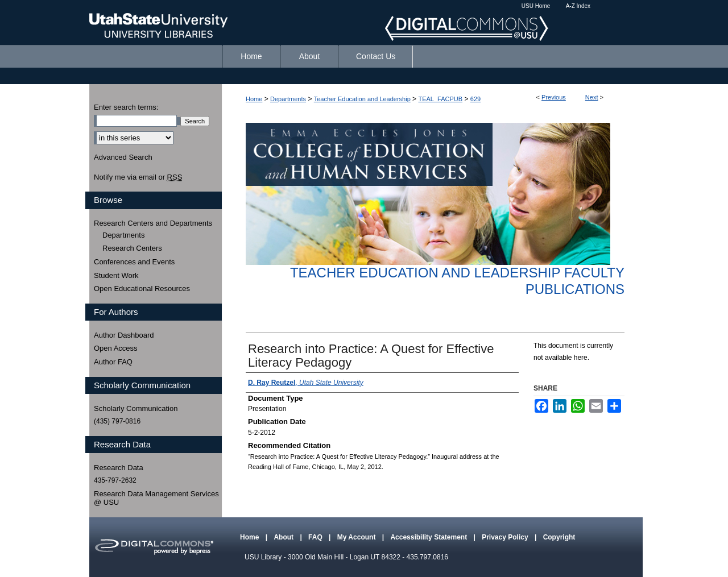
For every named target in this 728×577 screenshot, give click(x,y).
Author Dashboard (124, 335)
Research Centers (132, 248)
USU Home (536, 6)
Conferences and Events (134, 262)
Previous (554, 97)
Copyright (559, 537)
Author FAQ (113, 362)
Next (592, 97)
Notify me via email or (138, 177)
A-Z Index (578, 6)
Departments (288, 99)
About (284, 537)
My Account (357, 537)
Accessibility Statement (429, 537)
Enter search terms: (126, 107)
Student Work (116, 275)
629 (475, 99)
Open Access (116, 348)
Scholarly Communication (136, 408)
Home (254, 99)
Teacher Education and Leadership (362, 99)
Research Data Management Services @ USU (156, 498)
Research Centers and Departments (153, 223)
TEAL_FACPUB (440, 99)
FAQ (316, 537)
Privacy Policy (506, 537)
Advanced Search (123, 157)
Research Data (119, 468)
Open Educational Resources (142, 288)
